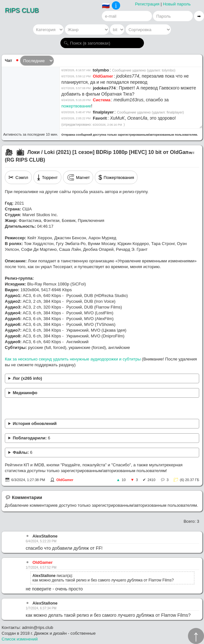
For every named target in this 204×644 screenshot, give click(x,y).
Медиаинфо (25, 393)
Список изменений (20, 639)
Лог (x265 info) (27, 378)
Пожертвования (116, 177)
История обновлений (35, 424)
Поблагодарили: (31, 438)
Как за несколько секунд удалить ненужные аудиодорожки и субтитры (73, 359)
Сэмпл (18, 177)
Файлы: (23, 452)
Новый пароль (177, 4)
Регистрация (147, 4)
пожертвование (76, 106)
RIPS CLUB (22, 10)
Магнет (78, 177)
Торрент (47, 177)
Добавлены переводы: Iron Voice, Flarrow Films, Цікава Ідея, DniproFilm (102, 424)
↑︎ (196, 636)
